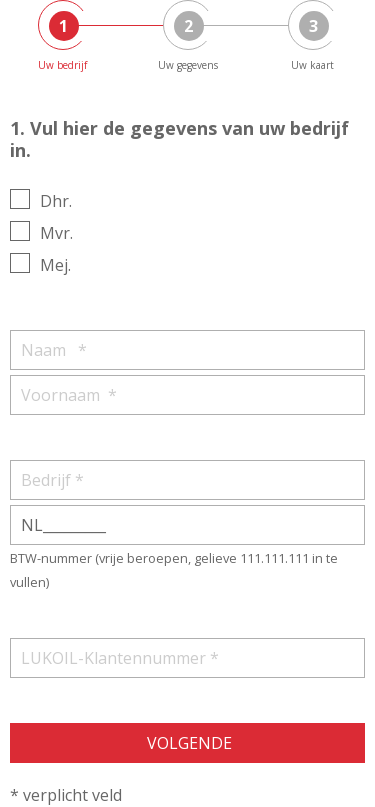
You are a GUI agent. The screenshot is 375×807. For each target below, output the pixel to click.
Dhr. (56, 201)
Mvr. (56, 233)
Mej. (55, 265)
